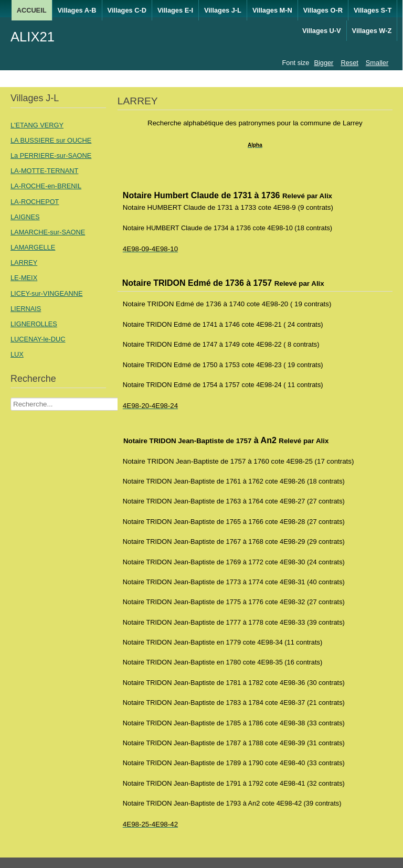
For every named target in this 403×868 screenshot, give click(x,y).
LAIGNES (25, 217)
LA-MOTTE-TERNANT (44, 171)
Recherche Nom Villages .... (11, 398)
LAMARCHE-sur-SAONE (48, 232)
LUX (17, 354)
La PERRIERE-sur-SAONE (51, 156)
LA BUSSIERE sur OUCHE (51, 140)
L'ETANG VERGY (37, 125)
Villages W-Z (372, 31)
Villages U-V (322, 31)
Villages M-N (272, 10)
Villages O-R (323, 10)
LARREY (24, 262)
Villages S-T (373, 10)
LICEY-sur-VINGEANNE (47, 293)
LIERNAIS (26, 309)
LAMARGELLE (33, 247)
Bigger (324, 63)
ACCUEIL (32, 10)
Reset (349, 63)
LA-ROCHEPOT (35, 202)
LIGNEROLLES (34, 324)
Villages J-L (223, 10)
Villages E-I (175, 10)
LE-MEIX (24, 278)
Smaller (377, 63)
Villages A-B (77, 10)
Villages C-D (127, 10)
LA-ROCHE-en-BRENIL (46, 186)
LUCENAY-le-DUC (38, 339)
